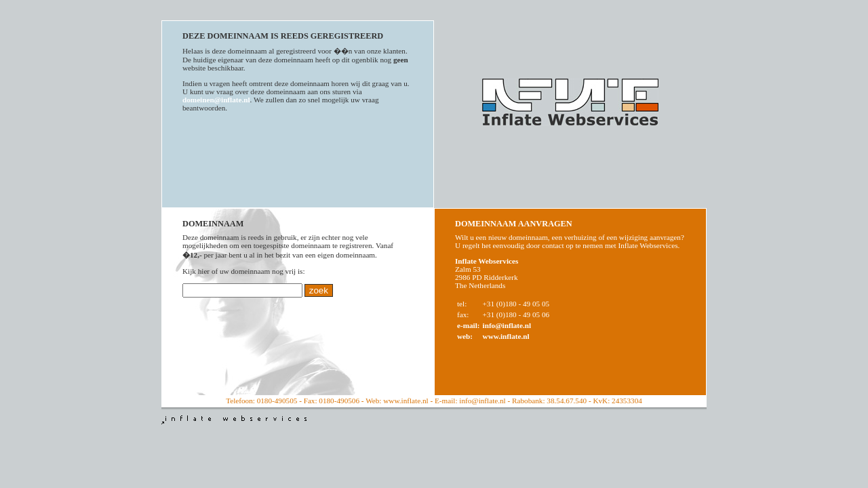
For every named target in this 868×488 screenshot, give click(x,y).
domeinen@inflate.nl (216, 100)
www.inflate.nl (506, 336)
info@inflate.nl (507, 325)
